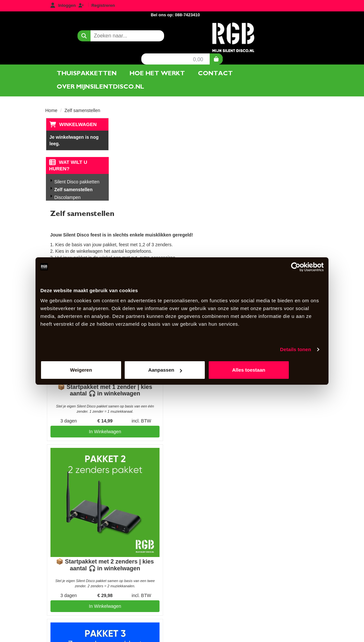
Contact (215, 56)
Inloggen (67, 5)
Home (51, 93)
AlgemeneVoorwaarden (237, 501)
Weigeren (87, 370)
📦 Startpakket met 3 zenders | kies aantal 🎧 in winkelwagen (165, 423)
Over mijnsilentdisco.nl (100, 70)
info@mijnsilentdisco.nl (76, 583)
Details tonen (295, 349)
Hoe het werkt (157, 56)
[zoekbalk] (94, 29)
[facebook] (289, 636)
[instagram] (313, 636)
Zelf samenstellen (73, 173)
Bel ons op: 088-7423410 (289, 6)
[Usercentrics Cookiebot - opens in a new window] (295, 267)
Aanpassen (182, 370)
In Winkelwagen (165, 464)
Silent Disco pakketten (77, 165)
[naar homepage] (182, 31)
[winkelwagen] (307, 29)
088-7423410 (73, 570)
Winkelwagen (77, 107)
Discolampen (67, 180)
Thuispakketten (87, 56)
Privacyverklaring (231, 512)
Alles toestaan (277, 370)
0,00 (289, 30)
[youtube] (301, 636)
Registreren (103, 5)
